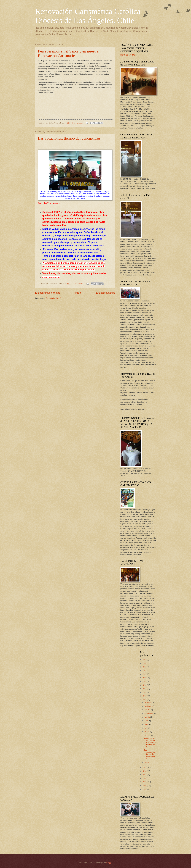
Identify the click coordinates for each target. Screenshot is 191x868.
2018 (145, 685)
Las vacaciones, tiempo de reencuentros (69, 138)
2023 (145, 667)
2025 (145, 660)
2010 (145, 778)
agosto (147, 717)
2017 (145, 689)
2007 (145, 789)
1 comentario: (78, 123)
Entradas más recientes (48, 293)
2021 (145, 674)
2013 (145, 767)
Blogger (109, 863)
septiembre (149, 713)
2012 (145, 771)
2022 (145, 670)
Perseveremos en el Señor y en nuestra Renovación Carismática (68, 53)
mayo (147, 724)
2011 (145, 775)
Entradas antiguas (106, 293)
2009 (145, 782)
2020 (145, 678)
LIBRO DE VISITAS (128, 55)
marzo (147, 732)
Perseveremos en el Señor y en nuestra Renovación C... (150, 742)
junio (147, 721)
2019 (145, 681)
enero (147, 763)
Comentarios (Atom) (53, 298)
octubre (148, 710)
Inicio (78, 293)
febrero (148, 735)
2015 (145, 696)
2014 (145, 700)
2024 (145, 663)
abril (147, 728)
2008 (145, 786)
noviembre (149, 706)
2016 (145, 692)
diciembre (149, 703)
